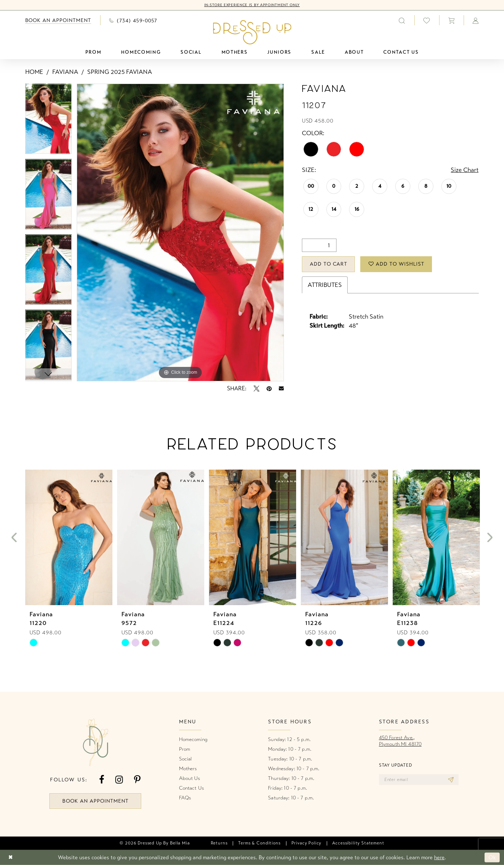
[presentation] (69, 538)
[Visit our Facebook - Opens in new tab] (102, 780)
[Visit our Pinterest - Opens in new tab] (137, 780)
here (439, 857)
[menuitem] (58, 20)
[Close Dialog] (11, 858)
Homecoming (193, 739)
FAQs (185, 798)
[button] (451, 20)
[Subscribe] (451, 780)
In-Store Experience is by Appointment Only (252, 5)
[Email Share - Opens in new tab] (281, 389)
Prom (185, 749)
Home (34, 72)
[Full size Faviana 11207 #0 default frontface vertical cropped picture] (180, 232)
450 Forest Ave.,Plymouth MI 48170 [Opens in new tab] (400, 741)
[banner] (252, 32)
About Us (190, 778)
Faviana (65, 72)
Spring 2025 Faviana (120, 72)
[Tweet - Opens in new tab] (257, 389)
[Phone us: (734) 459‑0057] (133, 20)
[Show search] (402, 20)
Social (186, 759)
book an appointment (95, 801)
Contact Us (191, 788)
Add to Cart (329, 264)
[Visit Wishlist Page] (427, 20)
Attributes (325, 285)
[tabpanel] (49, 121)
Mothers (188, 769)
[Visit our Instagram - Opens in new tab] (119, 780)
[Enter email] (419, 780)
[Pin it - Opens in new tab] (269, 389)
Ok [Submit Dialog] (492, 857)
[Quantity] (319, 245)
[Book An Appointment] (58, 20)
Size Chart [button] (465, 170)
